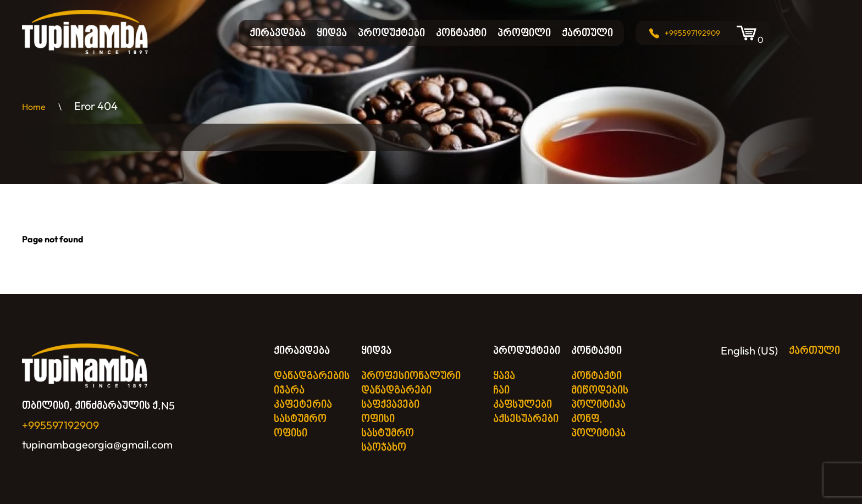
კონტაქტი (461, 33)
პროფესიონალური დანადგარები (411, 383)
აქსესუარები (526, 419)
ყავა (504, 376)
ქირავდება (278, 33)
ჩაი (501, 390)
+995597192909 (692, 33)
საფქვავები (390, 404)
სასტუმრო (300, 419)
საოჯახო (384, 447)
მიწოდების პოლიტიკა (600, 397)
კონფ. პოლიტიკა (598, 426)
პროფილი (524, 33)
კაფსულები (523, 404)
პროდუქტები (391, 33)
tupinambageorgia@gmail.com (97, 444)
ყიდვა (332, 33)
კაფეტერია (303, 404)
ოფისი (291, 433)
